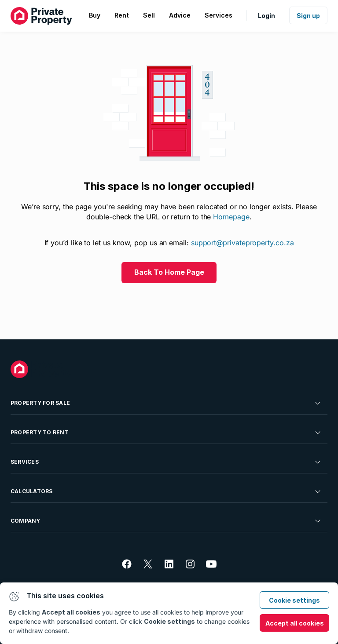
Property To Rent (166, 433)
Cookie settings (294, 600)
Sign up (308, 16)
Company (166, 521)
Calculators (166, 491)
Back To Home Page (169, 272)
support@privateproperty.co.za (242, 243)
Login (266, 16)
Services (166, 462)
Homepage (231, 217)
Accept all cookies (295, 623)
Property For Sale (166, 403)
